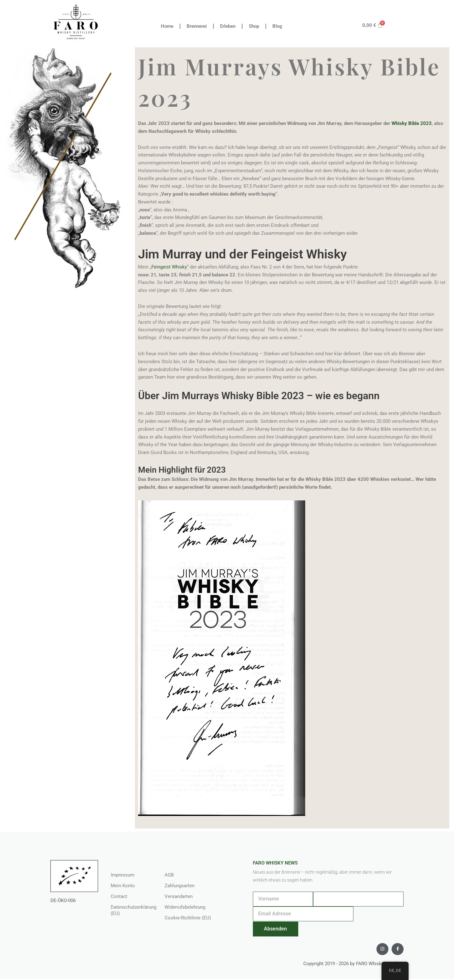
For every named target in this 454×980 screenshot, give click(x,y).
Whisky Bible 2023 (412, 123)
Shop (254, 26)
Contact (119, 896)
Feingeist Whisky (169, 267)
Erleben (228, 26)
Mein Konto (123, 886)
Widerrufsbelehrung (185, 907)
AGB (169, 875)
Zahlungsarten (180, 886)
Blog (277, 26)
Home (167, 26)
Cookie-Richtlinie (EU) (188, 918)
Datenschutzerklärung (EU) (131, 910)
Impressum (122, 875)
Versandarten (179, 896)
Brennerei (197, 26)
